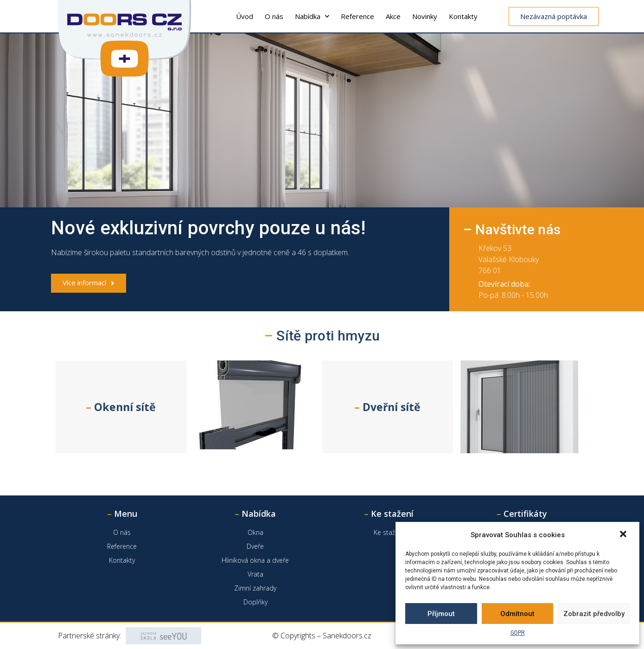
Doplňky (255, 602)
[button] (624, 535)
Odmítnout (517, 614)
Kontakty (463, 16)
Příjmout (441, 614)
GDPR (518, 633)
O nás (274, 16)
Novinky (425, 16)
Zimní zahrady (255, 588)
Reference (357, 16)
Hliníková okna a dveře (255, 560)
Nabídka (312, 16)
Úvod (245, 16)
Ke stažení (389, 532)
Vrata (255, 574)
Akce (393, 16)
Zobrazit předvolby (594, 614)
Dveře (255, 546)
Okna (255, 532)
